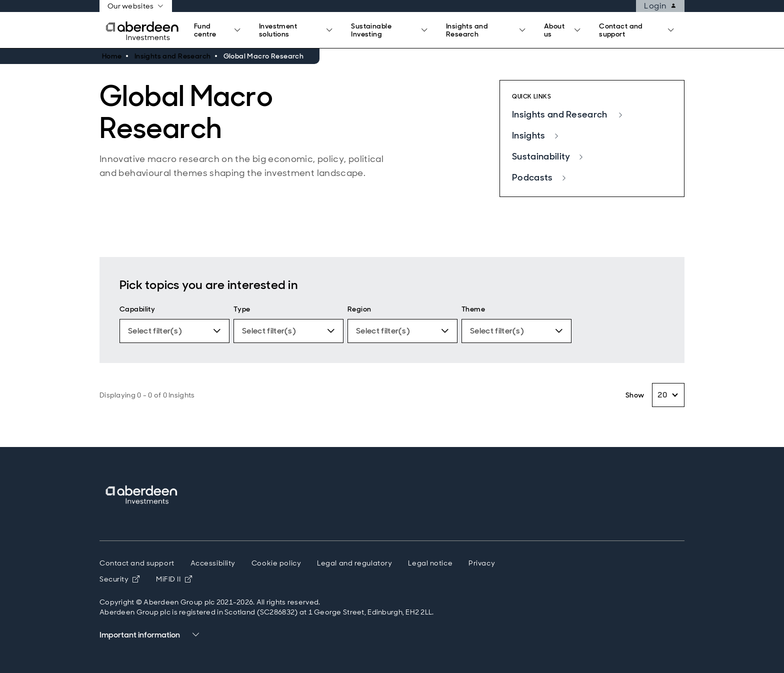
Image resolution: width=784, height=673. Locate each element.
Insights (536, 135)
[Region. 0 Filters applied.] (402, 331)
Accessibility (213, 563)
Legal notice (430, 563)
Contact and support (137, 563)
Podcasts (539, 177)
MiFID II (174, 579)
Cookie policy (276, 563)
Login (664, 6)
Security (120, 579)
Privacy (482, 563)
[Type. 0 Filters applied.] (288, 331)
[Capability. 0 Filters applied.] (174, 331)
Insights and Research (568, 114)
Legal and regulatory (354, 563)
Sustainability (548, 156)
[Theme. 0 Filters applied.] (516, 331)
